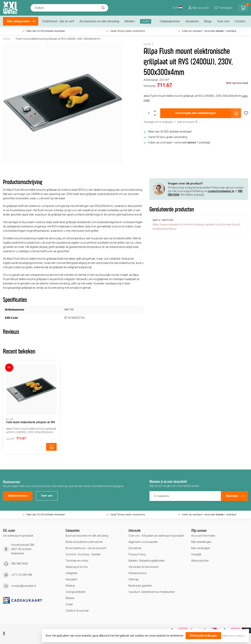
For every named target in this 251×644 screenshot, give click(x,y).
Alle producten (200, 561)
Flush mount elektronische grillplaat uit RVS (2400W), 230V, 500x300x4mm (58, 39)
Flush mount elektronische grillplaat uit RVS (31, 422)
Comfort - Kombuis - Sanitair (83, 554)
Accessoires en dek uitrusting (99, 21)
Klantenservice (18, 496)
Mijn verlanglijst (201, 548)
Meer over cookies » (234, 636)
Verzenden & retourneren (144, 567)
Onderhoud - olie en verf (58, 21)
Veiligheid (71, 573)
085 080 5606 (20, 564)
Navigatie (71, 579)
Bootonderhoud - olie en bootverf (86, 548)
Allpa (147, 44)
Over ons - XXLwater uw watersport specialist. (156, 536)
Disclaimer (135, 548)
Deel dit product (187, 122)
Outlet (146, 21)
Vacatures (192, 21)
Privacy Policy (137, 554)
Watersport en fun (77, 567)
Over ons (223, 21)
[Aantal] (41, 447)
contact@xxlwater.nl (221, 191)
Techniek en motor (77, 561)
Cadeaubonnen (170, 21)
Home (6, 39)
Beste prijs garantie (140, 586)
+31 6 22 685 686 (22, 575)
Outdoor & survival (77, 611)
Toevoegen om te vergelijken (158, 122)
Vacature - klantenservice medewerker (152, 592)
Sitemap (134, 579)
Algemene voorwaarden (143, 542)
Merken (130, 21)
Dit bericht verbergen (203, 636)
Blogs (208, 21)
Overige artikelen (76, 592)
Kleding (70, 586)
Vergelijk (196, 554)
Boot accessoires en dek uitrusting (87, 536)
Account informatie (203, 536)
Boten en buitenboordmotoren (84, 542)
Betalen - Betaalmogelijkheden (147, 561)
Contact (240, 21)
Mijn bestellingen (201, 542)
